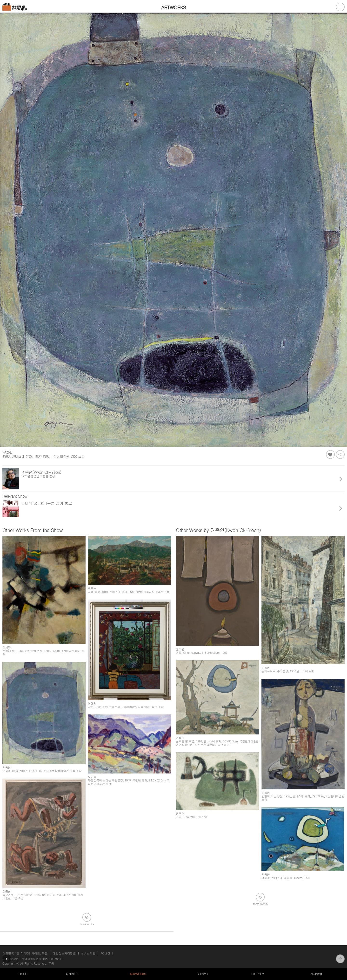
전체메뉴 (340, 7)
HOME (23, 974)
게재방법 (316, 974)
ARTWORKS (138, 974)
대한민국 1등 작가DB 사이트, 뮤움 (25, 953)
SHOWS (202, 974)
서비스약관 (88, 953)
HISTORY (258, 974)
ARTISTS (72, 974)
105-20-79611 (53, 959)
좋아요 (330, 454)
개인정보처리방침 (64, 953)
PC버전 (105, 953)
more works (87, 924)
